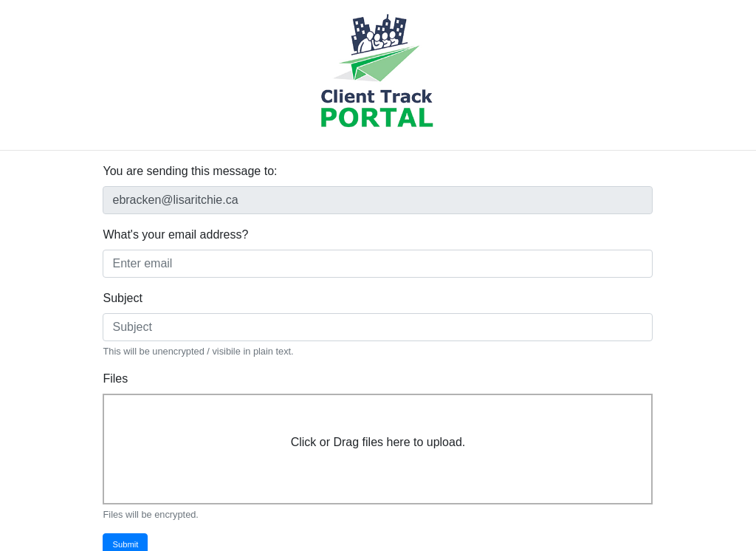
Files (115, 379)
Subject (122, 298)
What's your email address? (175, 235)
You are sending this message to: (190, 171)
